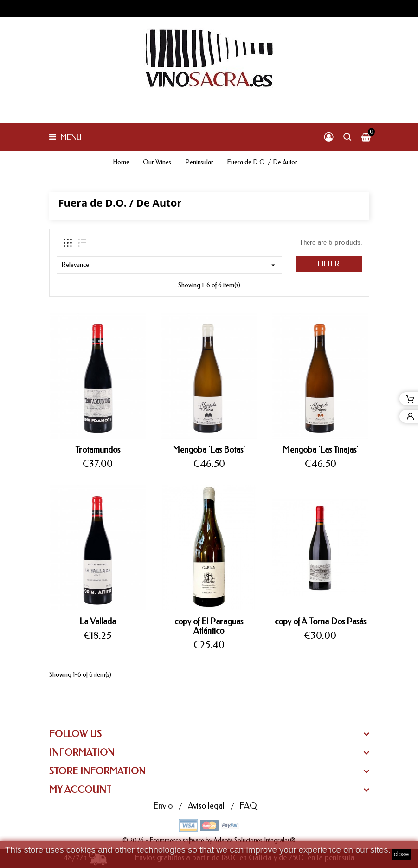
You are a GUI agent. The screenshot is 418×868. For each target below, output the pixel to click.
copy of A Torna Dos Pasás (320, 622)
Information (82, 753)
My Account (80, 790)
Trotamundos (98, 450)
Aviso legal (207, 806)
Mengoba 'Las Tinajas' (320, 450)
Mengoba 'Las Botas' (209, 450)
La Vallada (98, 622)
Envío (164, 806)
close (402, 854)
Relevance (169, 265)
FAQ (248, 806)
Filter (329, 264)
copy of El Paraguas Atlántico (209, 626)
